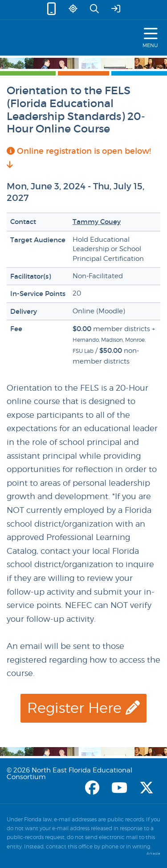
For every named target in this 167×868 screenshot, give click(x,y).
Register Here (83, 708)
